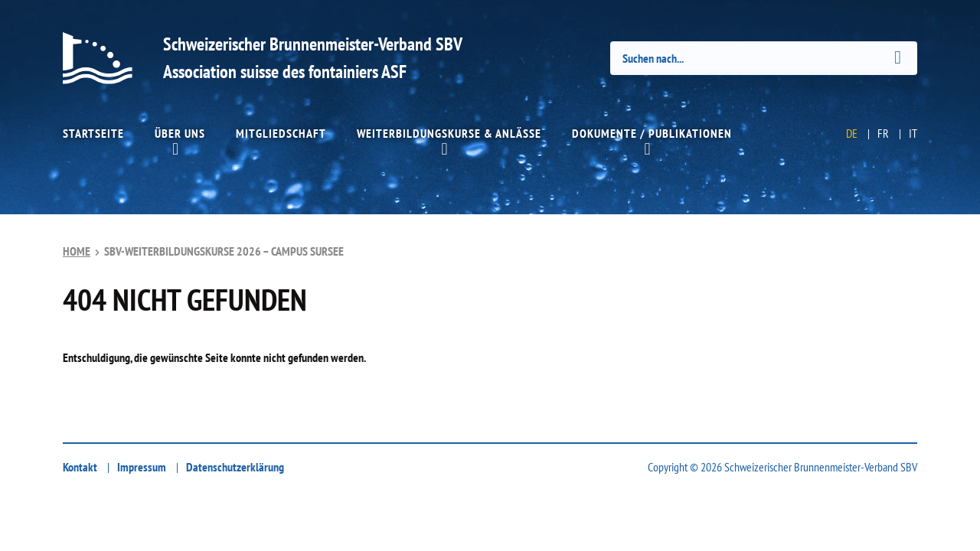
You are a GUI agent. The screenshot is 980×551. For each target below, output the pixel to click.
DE (852, 133)
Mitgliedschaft (281, 133)
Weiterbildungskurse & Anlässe (449, 133)
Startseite (93, 133)
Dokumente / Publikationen (652, 133)
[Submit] (898, 57)
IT (913, 133)
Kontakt (80, 467)
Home (77, 251)
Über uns (180, 133)
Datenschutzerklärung (235, 467)
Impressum (142, 467)
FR (883, 133)
